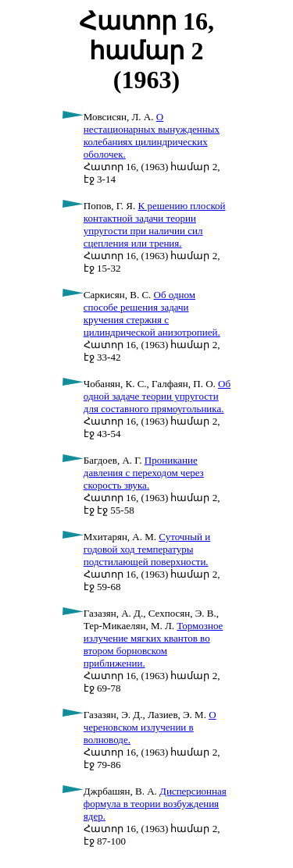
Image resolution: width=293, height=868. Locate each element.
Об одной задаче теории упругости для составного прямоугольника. (157, 396)
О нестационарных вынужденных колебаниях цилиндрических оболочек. (152, 135)
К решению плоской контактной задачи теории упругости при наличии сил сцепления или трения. (155, 224)
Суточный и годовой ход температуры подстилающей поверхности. (147, 549)
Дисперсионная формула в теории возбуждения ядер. (155, 804)
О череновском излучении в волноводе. (150, 727)
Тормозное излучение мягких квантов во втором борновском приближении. (154, 644)
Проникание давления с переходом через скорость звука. (144, 473)
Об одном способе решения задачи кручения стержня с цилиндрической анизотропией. (152, 313)
